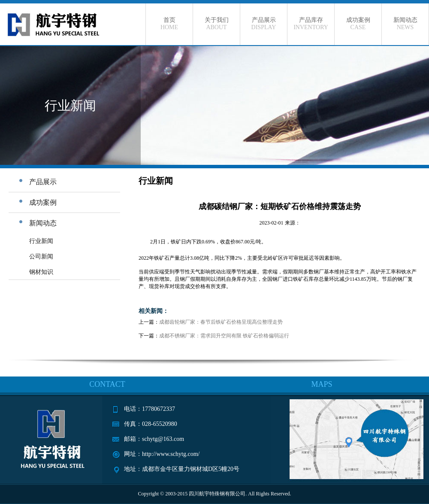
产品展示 (264, 24)
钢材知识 (41, 272)
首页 (169, 24)
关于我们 (216, 24)
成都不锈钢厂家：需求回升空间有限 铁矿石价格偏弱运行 (224, 336)
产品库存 (311, 24)
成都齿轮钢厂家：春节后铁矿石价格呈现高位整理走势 (221, 322)
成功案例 (358, 24)
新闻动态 (405, 24)
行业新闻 (41, 241)
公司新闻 (41, 257)
